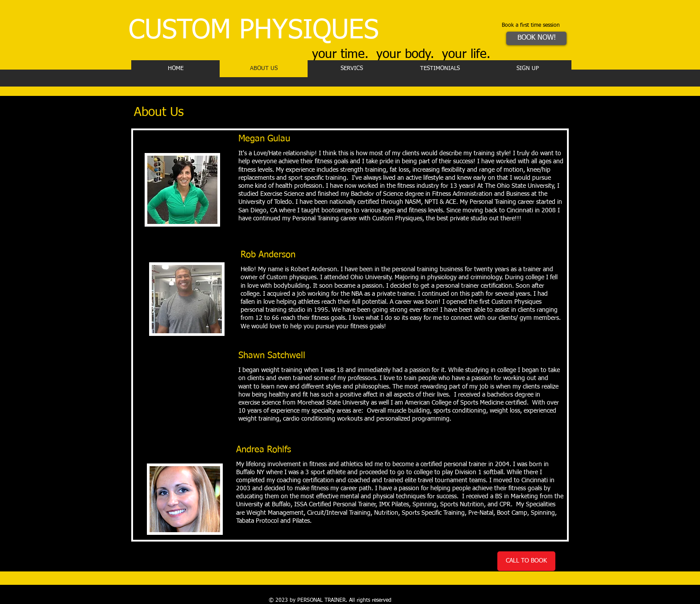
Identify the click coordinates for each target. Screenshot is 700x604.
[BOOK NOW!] (536, 38)
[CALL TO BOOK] (526, 561)
